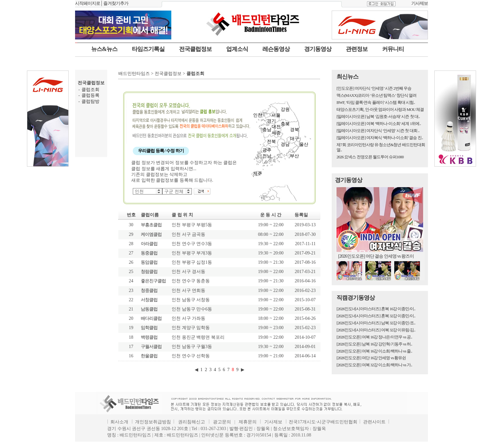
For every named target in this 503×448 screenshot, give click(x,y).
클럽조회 (90, 90)
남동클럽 (149, 309)
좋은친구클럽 (153, 281)
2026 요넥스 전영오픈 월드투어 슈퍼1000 (370, 157)
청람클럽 (149, 272)
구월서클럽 (151, 347)
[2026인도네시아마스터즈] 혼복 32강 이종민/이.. (376, 316)
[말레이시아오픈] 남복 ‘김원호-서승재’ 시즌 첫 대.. (378, 116)
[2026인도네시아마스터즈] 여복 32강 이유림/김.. (376, 330)
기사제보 (420, 3)
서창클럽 (149, 300)
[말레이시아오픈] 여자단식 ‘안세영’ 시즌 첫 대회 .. (378, 131)
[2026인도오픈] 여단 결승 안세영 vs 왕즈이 (376, 256)
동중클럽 (149, 253)
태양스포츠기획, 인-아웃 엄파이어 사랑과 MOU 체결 (380, 109)
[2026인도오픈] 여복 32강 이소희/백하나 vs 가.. (374, 365)
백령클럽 (149, 337)
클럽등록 (90, 95)
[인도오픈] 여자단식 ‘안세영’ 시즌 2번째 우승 (374, 88)
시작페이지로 (88, 3)
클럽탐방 (90, 101)
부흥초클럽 (151, 225)
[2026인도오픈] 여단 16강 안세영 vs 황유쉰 (371, 358)
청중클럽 (149, 290)
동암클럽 (149, 262)
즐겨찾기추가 (116, 3)
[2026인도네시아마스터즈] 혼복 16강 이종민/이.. (376, 309)
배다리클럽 (151, 318)
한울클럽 (149, 356)
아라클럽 (149, 244)
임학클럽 (149, 328)
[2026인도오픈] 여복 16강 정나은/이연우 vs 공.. (374, 337)
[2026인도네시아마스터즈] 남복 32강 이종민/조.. (376, 323)
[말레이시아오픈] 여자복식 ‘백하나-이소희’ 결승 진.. (380, 138)
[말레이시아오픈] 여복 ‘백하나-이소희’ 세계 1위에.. (379, 124)
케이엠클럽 (151, 234)
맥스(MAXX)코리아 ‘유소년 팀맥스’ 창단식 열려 (376, 95)
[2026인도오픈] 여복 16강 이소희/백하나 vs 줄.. (374, 351)
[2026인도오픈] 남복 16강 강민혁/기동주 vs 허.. (374, 344)
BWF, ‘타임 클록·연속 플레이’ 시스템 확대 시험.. (376, 102)
